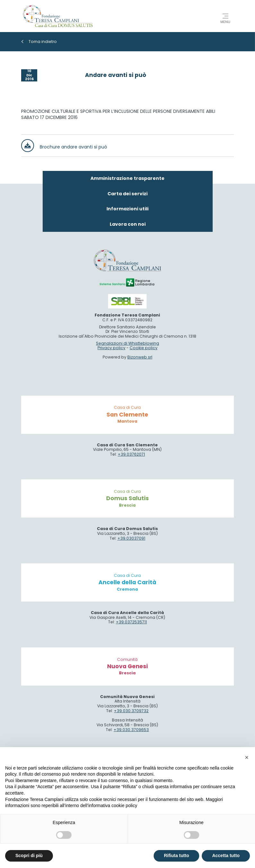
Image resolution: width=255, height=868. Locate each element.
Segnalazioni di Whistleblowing (127, 455)
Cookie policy (144, 460)
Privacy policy (111, 460)
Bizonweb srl (140, 469)
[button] (247, 757)
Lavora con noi (128, 336)
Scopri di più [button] (29, 855)
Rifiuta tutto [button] (177, 855)
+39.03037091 (131, 650)
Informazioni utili (127, 321)
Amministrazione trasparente (127, 290)
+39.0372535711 (131, 734)
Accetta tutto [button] (226, 855)
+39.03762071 (131, 566)
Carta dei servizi (127, 305)
